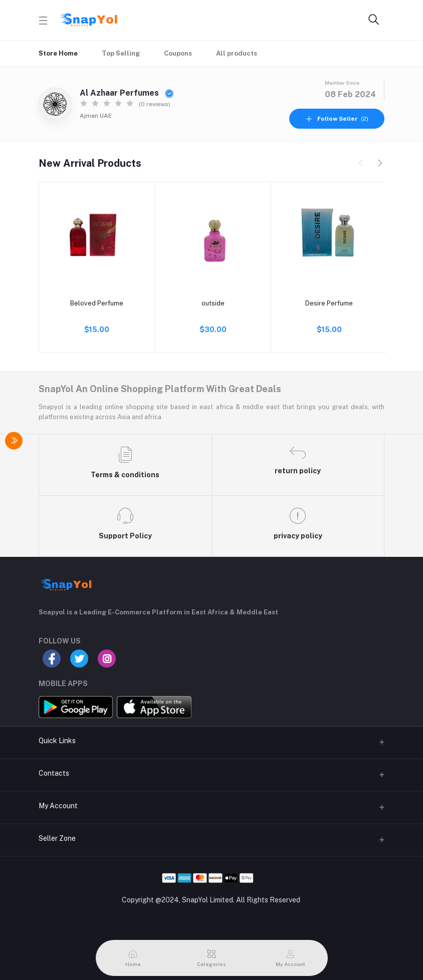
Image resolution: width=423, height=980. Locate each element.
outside (213, 303)
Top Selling (121, 53)
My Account (58, 806)
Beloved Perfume (97, 303)
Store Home (58, 53)
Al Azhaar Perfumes (127, 93)
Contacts (54, 773)
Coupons (178, 53)
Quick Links (57, 741)
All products (237, 53)
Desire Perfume (329, 303)
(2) (337, 119)
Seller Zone (57, 838)
